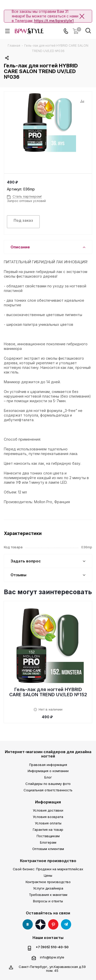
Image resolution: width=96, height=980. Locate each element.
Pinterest (53, 924)
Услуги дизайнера (48, 888)
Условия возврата (48, 817)
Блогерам (48, 842)
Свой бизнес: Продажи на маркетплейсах (48, 869)
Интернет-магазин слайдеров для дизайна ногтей (48, 754)
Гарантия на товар (48, 830)
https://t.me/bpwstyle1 (54, 21)
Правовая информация (48, 765)
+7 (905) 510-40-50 (52, 947)
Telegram (66, 924)
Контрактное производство (48, 861)
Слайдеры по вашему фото (48, 784)
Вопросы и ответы (48, 901)
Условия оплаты (48, 823)
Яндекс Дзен (40, 924)
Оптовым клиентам (48, 849)
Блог (48, 777)
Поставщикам (48, 836)
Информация (48, 802)
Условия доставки (48, 810)
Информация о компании (48, 771)
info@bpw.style (52, 957)
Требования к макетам (48, 895)
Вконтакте (28, 924)
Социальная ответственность (48, 790)
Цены (48, 875)
